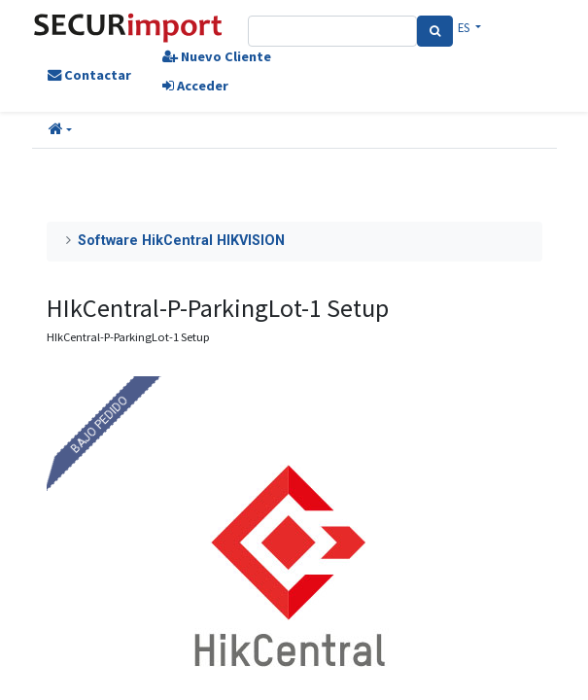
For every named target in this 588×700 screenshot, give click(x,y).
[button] (60, 130)
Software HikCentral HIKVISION (181, 241)
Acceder (195, 86)
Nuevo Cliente (217, 56)
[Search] (435, 31)
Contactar (89, 75)
